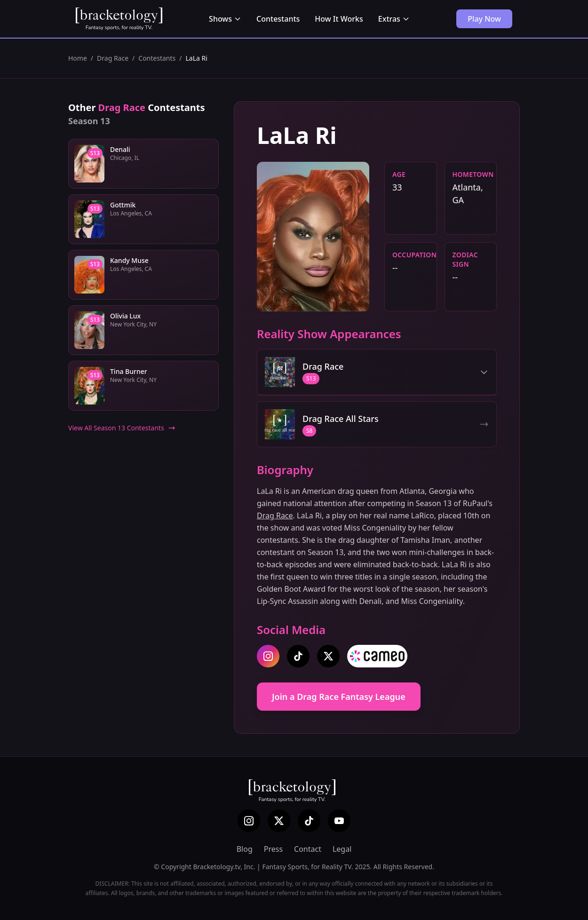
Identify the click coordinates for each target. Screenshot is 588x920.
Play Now (484, 19)
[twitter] (328, 656)
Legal (342, 849)
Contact (308, 849)
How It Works (339, 19)
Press (273, 849)
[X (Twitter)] (279, 821)
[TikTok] (309, 821)
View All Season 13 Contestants (122, 428)
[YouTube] (339, 821)
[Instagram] (249, 821)
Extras (394, 19)
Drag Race (113, 58)
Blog (245, 849)
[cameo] (377, 656)
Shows (225, 19)
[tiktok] (298, 656)
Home (78, 58)
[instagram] (268, 656)
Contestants (278, 19)
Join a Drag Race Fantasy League (339, 697)
